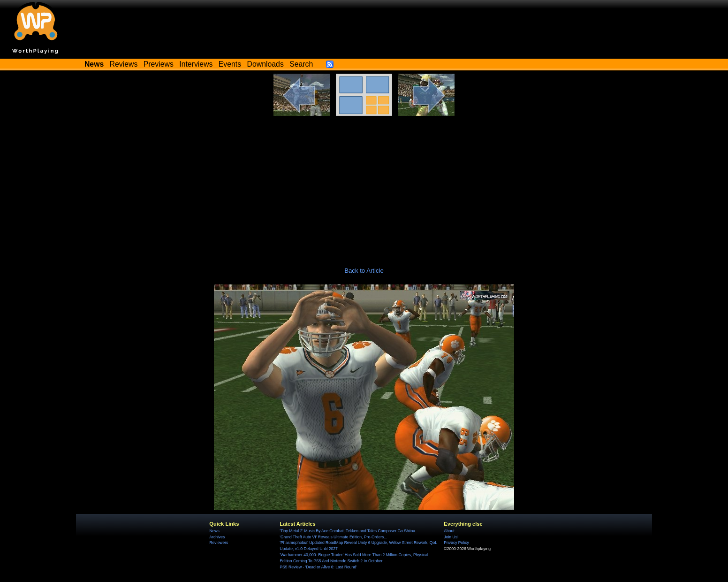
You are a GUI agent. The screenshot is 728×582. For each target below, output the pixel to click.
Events (230, 64)
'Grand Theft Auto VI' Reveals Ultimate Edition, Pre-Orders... (333, 537)
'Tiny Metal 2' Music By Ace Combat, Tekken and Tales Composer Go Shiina (347, 531)
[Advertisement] (364, 186)
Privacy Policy (456, 543)
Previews (159, 64)
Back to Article (364, 271)
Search (301, 64)
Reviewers (219, 543)
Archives (217, 537)
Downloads (265, 64)
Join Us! (451, 537)
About (449, 531)
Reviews (124, 64)
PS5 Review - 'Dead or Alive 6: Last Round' (318, 567)
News (214, 531)
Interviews (196, 64)
